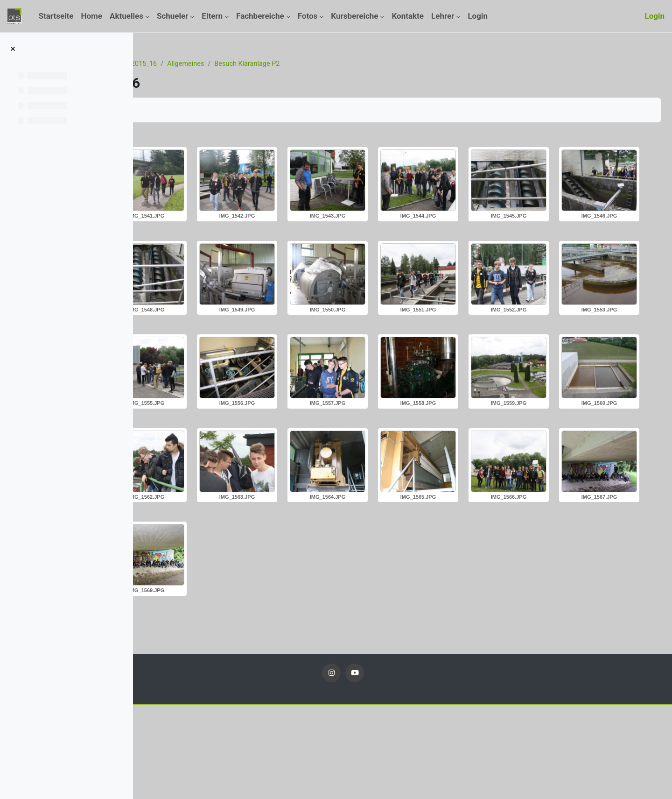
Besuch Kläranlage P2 (360, 64)
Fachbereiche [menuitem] (260, 16)
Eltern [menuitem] (212, 16)
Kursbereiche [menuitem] (354, 16)
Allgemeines (297, 64)
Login (654, 16)
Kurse (201, 64)
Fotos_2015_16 (244, 64)
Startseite (166, 64)
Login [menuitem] (478, 16)
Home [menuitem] (92, 16)
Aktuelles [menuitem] (126, 16)
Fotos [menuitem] (308, 16)
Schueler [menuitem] (172, 16)
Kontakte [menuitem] (408, 16)
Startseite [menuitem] (56, 16)
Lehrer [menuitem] (443, 16)
